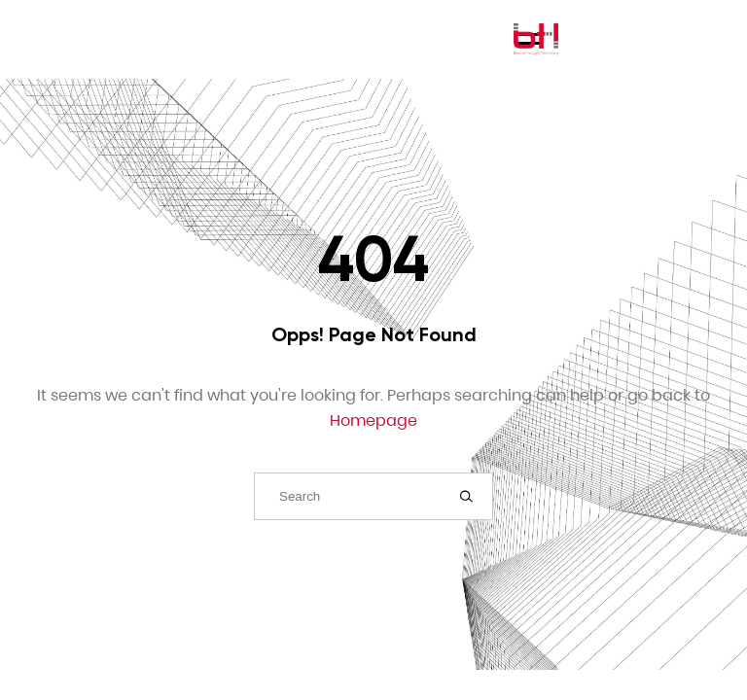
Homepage (373, 420)
